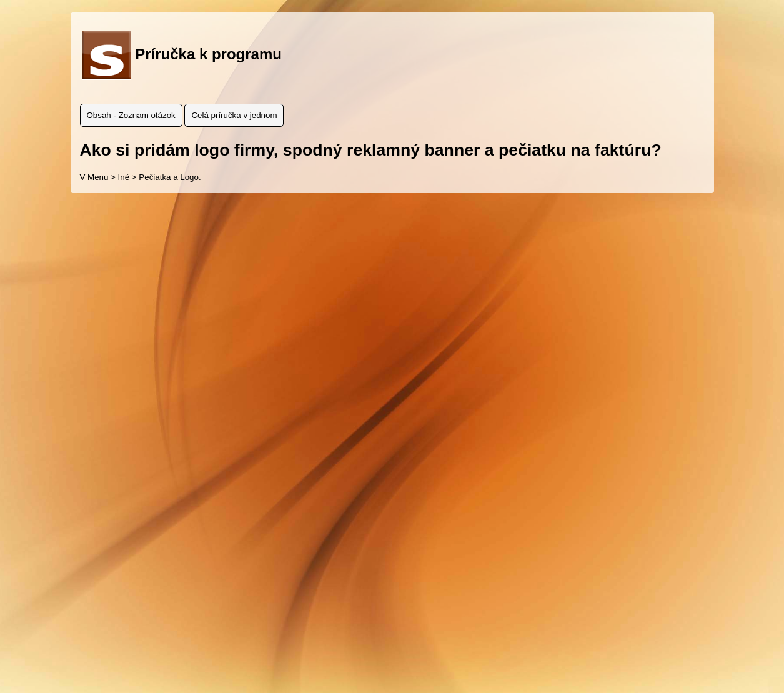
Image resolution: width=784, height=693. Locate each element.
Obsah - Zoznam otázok (131, 115)
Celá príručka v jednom (234, 115)
